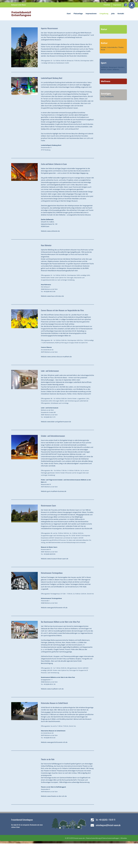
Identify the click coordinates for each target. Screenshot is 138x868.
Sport (104, 63)
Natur (104, 29)
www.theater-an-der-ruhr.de (57, 796)
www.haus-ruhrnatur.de (55, 296)
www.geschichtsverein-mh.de (57, 608)
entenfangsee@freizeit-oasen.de (108, 825)
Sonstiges (106, 94)
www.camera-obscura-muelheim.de (59, 357)
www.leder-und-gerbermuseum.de (59, 422)
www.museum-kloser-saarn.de (58, 559)
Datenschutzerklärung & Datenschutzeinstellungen (103, 838)
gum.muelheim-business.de (57, 491)
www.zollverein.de (53, 231)
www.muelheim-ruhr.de (55, 689)
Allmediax (124, 838)
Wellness (106, 81)
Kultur (104, 43)
